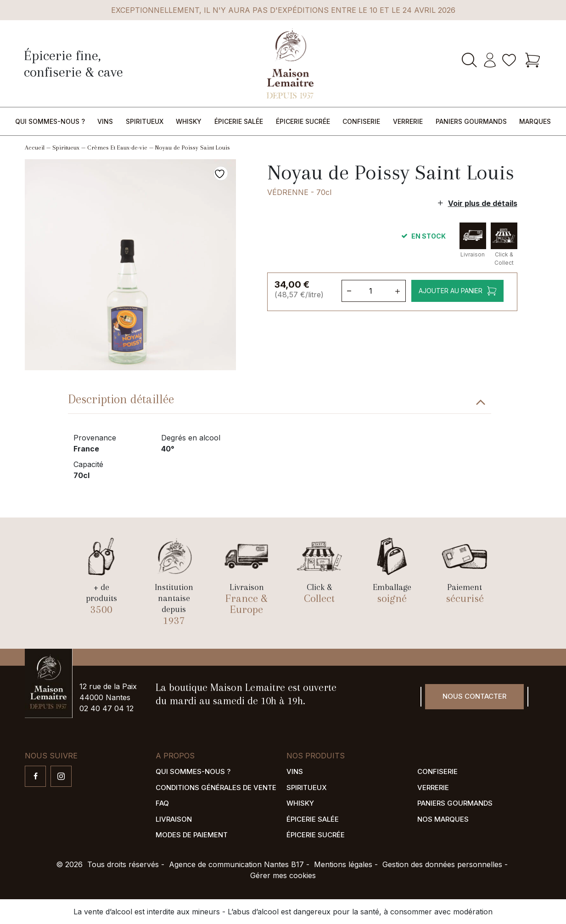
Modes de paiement (192, 835)
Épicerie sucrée (303, 121)
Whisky (189, 121)
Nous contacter (474, 696)
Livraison (174, 819)
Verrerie (408, 121)
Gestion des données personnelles (442, 864)
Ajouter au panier (450, 291)
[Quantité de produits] (373, 291)
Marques (535, 121)
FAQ (162, 803)
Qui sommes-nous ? (50, 121)
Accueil (35, 148)
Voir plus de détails (483, 203)
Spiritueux (145, 121)
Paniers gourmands (471, 121)
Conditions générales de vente (216, 788)
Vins (105, 121)
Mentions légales (343, 864)
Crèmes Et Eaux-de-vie (117, 148)
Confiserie (361, 121)
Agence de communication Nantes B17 (236, 864)
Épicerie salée (239, 121)
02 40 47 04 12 (106, 708)
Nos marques (443, 819)
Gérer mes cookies (283, 875)
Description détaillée (121, 399)
